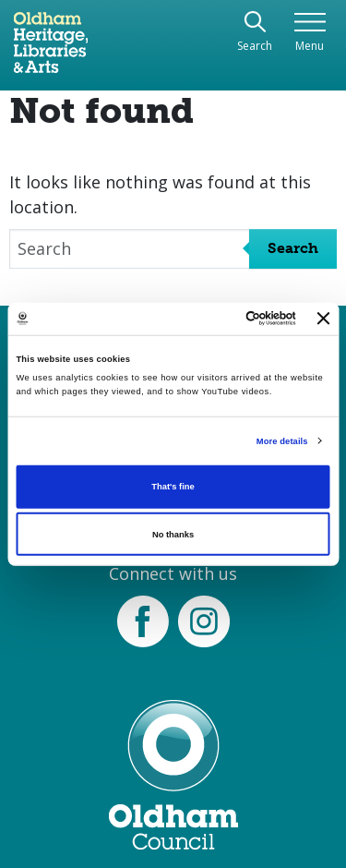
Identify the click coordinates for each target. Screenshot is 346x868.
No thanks (173, 535)
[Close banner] (324, 319)
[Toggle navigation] (310, 33)
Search (293, 248)
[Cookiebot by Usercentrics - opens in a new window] (221, 319)
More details (282, 441)
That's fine (173, 487)
